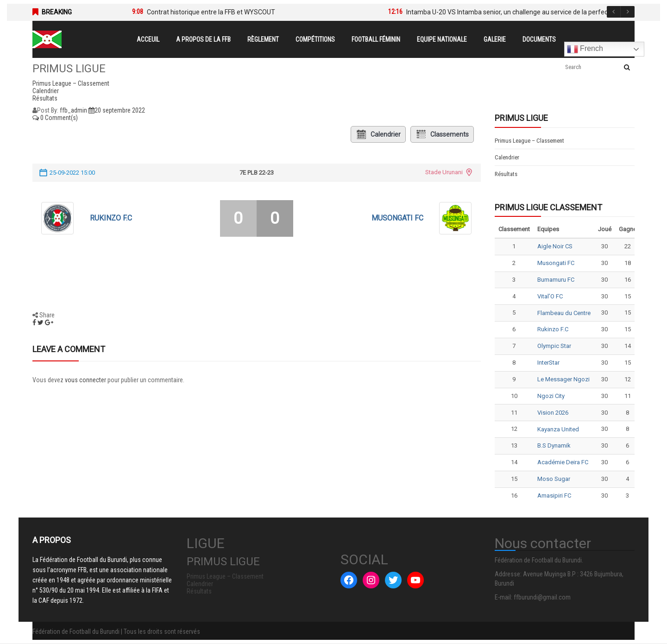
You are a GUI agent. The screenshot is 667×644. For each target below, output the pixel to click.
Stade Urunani (444, 172)
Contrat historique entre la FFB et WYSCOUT (211, 12)
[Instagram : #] (371, 580)
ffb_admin (73, 110)
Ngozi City (551, 396)
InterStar (548, 363)
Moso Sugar (554, 479)
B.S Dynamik (554, 445)
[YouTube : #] (415, 580)
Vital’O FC (550, 296)
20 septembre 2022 (117, 110)
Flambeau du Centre (564, 313)
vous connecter (85, 380)
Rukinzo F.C (111, 218)
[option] (246, 12)
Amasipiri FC (554, 496)
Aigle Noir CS (555, 246)
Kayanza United (558, 429)
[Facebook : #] (349, 580)
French (585, 49)
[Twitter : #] (393, 580)
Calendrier (378, 134)
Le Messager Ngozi (563, 379)
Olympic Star (554, 346)
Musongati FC (397, 218)
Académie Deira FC (563, 462)
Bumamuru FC (556, 280)
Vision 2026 (553, 413)
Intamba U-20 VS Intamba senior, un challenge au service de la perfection (513, 12)
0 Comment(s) (55, 118)
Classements (442, 134)
